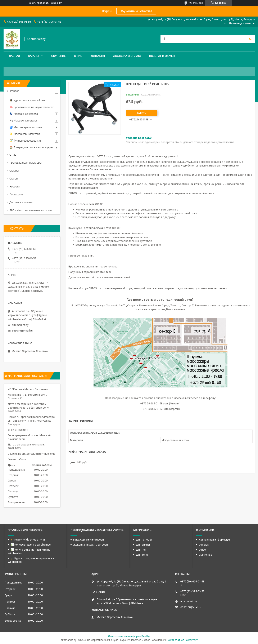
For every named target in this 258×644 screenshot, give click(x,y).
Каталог (34, 56)
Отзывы (14, 171)
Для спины (143, 545)
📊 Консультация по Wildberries (31, 545)
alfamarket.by (20, 325)
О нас (78, 56)
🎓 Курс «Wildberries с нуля (28, 540)
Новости (14, 186)
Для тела (142, 555)
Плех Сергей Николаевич (90, 540)
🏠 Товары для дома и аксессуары (31, 147)
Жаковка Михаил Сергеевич (91, 545)
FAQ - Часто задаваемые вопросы (31, 210)
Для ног (141, 550)
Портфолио (16, 194)
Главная (14, 56)
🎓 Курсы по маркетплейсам (27, 100)
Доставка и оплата (127, 56)
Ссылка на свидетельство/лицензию (32, 454)
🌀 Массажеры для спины (26, 127)
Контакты (98, 56)
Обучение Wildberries (136, 11)
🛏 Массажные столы (23, 121)
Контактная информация (215, 540)
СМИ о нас (205, 555)
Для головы (144, 540)
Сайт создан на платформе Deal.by (129, 636)
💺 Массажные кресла (24, 114)
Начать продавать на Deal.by (45, 3)
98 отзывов (196, 3)
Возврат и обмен (162, 56)
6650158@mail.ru (22, 331)
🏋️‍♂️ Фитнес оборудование (25, 141)
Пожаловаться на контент (182, 640)
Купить (142, 113)
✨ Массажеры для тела (25, 134)
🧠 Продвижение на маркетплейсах (31, 107)
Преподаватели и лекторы (25, 163)
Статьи (13, 179)
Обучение (58, 56)
